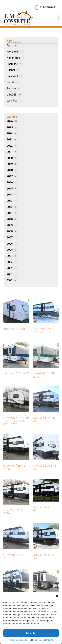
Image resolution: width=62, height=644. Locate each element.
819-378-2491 (48, 7)
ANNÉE (12, 117)
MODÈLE (14, 41)
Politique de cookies (18, 640)
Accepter (31, 633)
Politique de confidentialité (41, 640)
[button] (57, 596)
